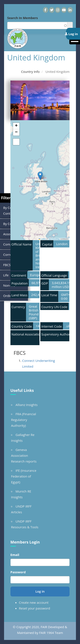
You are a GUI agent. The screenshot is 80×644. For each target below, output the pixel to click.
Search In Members (23, 18)
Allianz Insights (27, 405)
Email (15, 555)
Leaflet (42, 239)
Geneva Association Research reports (24, 455)
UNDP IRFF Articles (21, 509)
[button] (40, 176)
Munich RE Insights (21, 494)
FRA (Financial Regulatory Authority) (24, 420)
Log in (40, 591)
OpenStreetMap (54, 239)
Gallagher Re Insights (23, 438)
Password (18, 572)
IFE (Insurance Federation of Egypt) (24, 476)
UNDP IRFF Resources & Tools (25, 524)
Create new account (34, 602)
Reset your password (35, 608)
